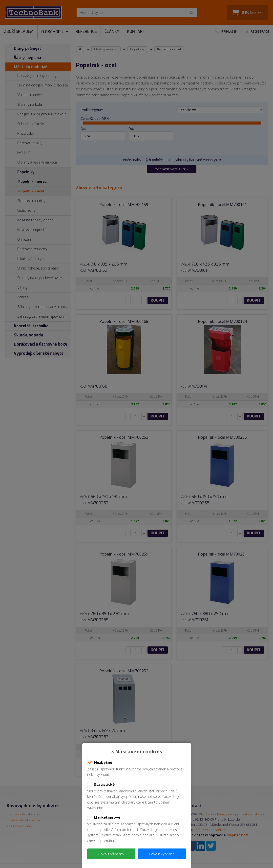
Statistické (101, 785)
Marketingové (104, 817)
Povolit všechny (111, 854)
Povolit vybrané (162, 854)
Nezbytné (100, 763)
